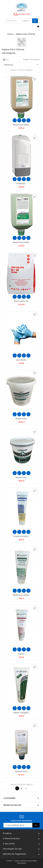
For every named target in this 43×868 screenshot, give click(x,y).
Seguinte (26, 788)
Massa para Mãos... (21, 125)
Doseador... (21, 184)
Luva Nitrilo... (21, 360)
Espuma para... (21, 771)
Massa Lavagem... (21, 713)
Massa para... (21, 419)
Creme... (21, 654)
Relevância (21, 65)
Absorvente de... (21, 301)
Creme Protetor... (21, 536)
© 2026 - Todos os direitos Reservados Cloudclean (22, 862)
